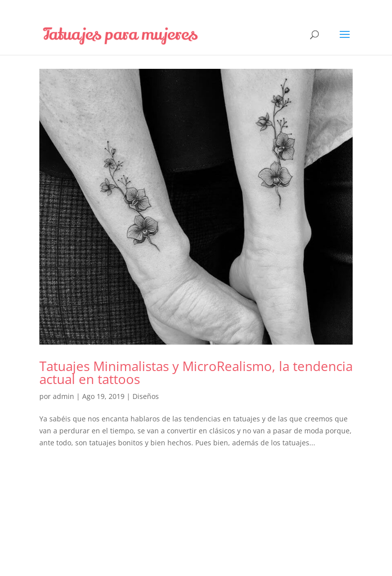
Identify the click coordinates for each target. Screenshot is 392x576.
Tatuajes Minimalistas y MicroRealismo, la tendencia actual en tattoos (196, 373)
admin (64, 396)
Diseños (146, 396)
